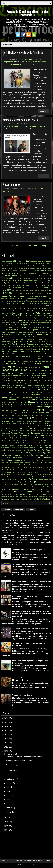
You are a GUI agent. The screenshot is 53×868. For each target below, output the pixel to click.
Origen (9, 431)
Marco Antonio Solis (37, 404)
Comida (4, 306)
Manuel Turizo (6, 404)
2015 (19, 261)
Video (14, 492)
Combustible (33, 303)
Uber (36, 487)
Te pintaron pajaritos (14, 477)
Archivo (31, 509)
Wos (8, 499)
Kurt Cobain (22, 385)
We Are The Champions (30, 497)
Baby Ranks (47, 276)
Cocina (18, 303)
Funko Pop (43, 351)
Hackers (9, 361)
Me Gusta (31, 410)
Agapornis (48, 263)
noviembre (11, 771)
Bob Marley (36, 285)
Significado (12, 467)
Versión (49, 489)
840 (6, 263)
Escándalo (39, 339)
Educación (12, 330)
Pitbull (29, 440)
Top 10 (4, 484)
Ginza (12, 356)
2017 (28, 261)
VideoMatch (22, 492)
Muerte (31, 415)
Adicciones (41, 263)
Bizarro (45, 283)
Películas (44, 435)
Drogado (10, 327)
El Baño (25, 332)
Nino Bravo (34, 423)
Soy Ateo (46, 470)
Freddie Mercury (32, 351)
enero (9, 812)
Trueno (26, 484)
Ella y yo (14, 337)
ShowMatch (38, 465)
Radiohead (11, 450)
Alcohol (30, 266)
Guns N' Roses (36, 359)
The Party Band (7, 482)
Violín (22, 494)
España (15, 342)
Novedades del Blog (9, 428)
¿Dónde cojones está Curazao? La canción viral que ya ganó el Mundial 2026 (32, 566)
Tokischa (49, 482)
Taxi (41, 474)
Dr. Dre (4, 327)
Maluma (32, 402)
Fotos (36, 59)
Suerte (46, 472)
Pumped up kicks (42, 445)
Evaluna (49, 342)
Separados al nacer (16, 129)
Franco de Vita (17, 349)
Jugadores (20, 383)
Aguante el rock (11, 184)
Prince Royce (34, 443)
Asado (26, 273)
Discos (12, 325)
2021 (6, 739)
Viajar (3, 492)
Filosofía (22, 346)
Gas (20, 354)
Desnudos (35, 320)
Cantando (5, 296)
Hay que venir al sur (27, 361)
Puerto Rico (7, 64)
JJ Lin (25, 378)
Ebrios (47, 327)
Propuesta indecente (14, 445)
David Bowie (18, 318)
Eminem (36, 337)
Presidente (27, 443)
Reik (3, 455)
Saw (38, 460)
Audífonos (43, 273)
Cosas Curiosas (18, 310)
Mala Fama (19, 402)
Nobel (37, 426)
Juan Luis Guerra (23, 380)
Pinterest (19, 440)
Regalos (31, 453)
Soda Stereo (25, 470)
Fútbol (49, 351)
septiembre (11, 779)
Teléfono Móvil (38, 477)
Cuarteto (44, 310)
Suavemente (39, 472)
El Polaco (5, 334)
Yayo (21, 499)
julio (8, 787)
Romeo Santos (7, 460)
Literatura (5, 397)
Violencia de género (8, 494)
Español (22, 342)
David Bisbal (10, 318)
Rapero (49, 450)
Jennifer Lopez (6, 378)
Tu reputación (14, 487)
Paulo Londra (22, 435)
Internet (14, 375)
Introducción (21, 376)
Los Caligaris (27, 397)
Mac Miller (40, 400)
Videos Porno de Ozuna (22, 695)
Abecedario (11, 263)
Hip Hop (10, 364)
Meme (22, 62)
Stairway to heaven (19, 472)
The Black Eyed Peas (45, 479)
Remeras (15, 455)
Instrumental (13, 373)
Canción (7, 293)
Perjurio (13, 438)
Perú (32, 438)
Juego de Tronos (11, 383)
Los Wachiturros (22, 400)
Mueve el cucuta (40, 415)
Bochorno (49, 285)
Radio (4, 450)
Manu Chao (48, 402)
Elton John (21, 337)
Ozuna (34, 62)
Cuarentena (35, 310)
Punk (50, 445)
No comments (28, 64)
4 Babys (49, 261)
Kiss (15, 385)
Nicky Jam (16, 423)
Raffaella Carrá (21, 450)
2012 (7, 261)
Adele (36, 263)
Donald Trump (47, 325)
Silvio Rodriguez (22, 467)
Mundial (15, 418)
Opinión (4, 431)
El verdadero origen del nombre (39, 334)
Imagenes (47, 367)
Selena (11, 463)
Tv (28, 487)
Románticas (47, 458)
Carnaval (4, 299)
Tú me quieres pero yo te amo (38, 484)
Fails (10, 344)
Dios (8, 325)
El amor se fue (26, 330)
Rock (37, 188)
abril (8, 800)
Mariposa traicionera (18, 407)
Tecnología (27, 477)
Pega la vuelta (34, 435)
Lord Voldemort (17, 397)
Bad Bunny (13, 278)
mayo (9, 796)
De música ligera (28, 318)
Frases (27, 349)
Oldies (49, 428)
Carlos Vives (47, 296)
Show (31, 465)
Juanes (4, 383)
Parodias (37, 433)
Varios (29, 489)
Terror (16, 479)
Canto (27, 296)
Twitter (32, 487)
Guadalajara (39, 356)
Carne (10, 299)
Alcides (25, 266)
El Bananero (18, 332)
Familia (24, 344)
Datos (3, 318)
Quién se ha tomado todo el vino (26, 448)
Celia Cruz (16, 299)
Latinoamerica (7, 395)
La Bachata (37, 385)
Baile (8, 280)
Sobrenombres (16, 470)
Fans (36, 344)
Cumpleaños (47, 313)
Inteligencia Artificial (45, 373)
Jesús (13, 378)
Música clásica (41, 418)
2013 (11, 261)
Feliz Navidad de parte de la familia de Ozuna (23, 54)
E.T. (43, 327)
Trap (26, 129)
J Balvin (32, 375)
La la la (25, 387)
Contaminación (25, 308)
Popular (7, 509)
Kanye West (34, 383)
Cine (50, 301)
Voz (11, 496)
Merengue (14, 413)
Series (50, 463)
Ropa (16, 460)
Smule (9, 470)
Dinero (4, 325)
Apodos (49, 271)
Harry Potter (15, 126)
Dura (39, 327)
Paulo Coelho (11, 435)
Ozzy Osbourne (47, 431)
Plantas (44, 440)
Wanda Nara (18, 497)
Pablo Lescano (6, 433)
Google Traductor (20, 356)
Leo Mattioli (25, 395)
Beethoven (12, 283)
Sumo (8, 474)
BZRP (9, 290)
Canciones (39, 293)
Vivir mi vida (40, 494)
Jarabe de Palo (46, 375)
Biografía (38, 283)
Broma (4, 290)
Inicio (29, 246)
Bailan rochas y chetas (26, 278)
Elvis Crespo (29, 337)
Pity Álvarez (36, 440)
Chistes (29, 301)
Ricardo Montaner (7, 458)
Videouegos (36, 492)
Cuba (50, 311)
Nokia (42, 426)
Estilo (43, 342)
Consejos (48, 306)
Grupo (32, 356)
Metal (21, 413)
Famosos (7, 126)
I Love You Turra (35, 367)
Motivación (25, 415)
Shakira (16, 465)
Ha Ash (4, 361)
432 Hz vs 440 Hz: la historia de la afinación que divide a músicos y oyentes (32, 630)
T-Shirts (23, 474)
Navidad (28, 62)
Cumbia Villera (35, 313)
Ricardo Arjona (37, 455)
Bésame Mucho (29, 283)
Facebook (4, 344)
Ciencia (46, 301)
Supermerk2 (15, 474)
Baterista (43, 280)
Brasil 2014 (48, 288)
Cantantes (29, 59)
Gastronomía (32, 354)
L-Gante (29, 385)
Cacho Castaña (24, 290)
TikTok (30, 482)
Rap (43, 450)
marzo (9, 804)
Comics (49, 303)
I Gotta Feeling (23, 367)
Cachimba (15, 290)
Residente (27, 455)
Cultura (19, 313)
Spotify (9, 472)
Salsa (29, 460)
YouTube (47, 499)
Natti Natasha (27, 421)
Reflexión (24, 453)
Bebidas (49, 280)
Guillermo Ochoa (7, 359)
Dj (22, 325)
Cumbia (26, 313)
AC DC (26, 263)
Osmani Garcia (31, 431)
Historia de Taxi (28, 364)
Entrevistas (30, 339)
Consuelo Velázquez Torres (10, 308)
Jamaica (38, 376)
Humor (41, 59)
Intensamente (6, 376)
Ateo (37, 273)
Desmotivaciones (23, 320)
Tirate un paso (41, 482)
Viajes (9, 492)
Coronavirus (6, 310)
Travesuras (14, 484)
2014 (15, 261)
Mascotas (31, 407)
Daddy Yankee (18, 315)
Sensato (28, 463)
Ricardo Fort (48, 455)
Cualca (27, 311)
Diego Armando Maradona (34, 323)
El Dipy (37, 332)
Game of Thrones (12, 354)
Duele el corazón (26, 327)
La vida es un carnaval (25, 392)
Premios (20, 443)
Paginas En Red (30, 864)
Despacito (43, 320)
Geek (43, 354)
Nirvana (46, 423)
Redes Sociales (15, 453)
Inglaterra (42, 370)
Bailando (37, 278)
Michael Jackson (45, 413)
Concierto (32, 306)
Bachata (5, 278)
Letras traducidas (46, 395)
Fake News (16, 344)
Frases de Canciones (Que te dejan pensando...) (28, 13)
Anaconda (24, 268)
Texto (21, 479)
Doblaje (32, 325)
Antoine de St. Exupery (32, 271)
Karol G (11, 385)
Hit (43, 364)
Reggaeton (17, 64)
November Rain (23, 428)
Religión (8, 455)
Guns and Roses (25, 359)
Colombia (24, 303)
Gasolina (24, 354)
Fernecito (9, 346)
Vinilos (43, 492)
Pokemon (4, 443)
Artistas (20, 273)
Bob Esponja (26, 285)
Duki (35, 327)
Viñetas (49, 492)
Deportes (12, 320)
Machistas (48, 400)
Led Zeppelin (16, 395)
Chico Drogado (12, 301)
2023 (36, 261)
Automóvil (15, 276)
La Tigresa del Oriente (25, 390)
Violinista (28, 494)
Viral (33, 494)
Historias (38, 364)
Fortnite (41, 346)
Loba (11, 397)
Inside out (5, 373)
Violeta (17, 494)
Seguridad (5, 463)
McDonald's (5, 410)
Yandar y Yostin (15, 499)
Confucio (40, 306)
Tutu (26, 487)
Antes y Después (18, 271)
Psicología (24, 445)
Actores (29, 124)
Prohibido (4, 445)
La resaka (13, 390)
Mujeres (8, 418)
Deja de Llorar (38, 318)
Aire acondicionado (16, 266)
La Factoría (18, 387)
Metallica (27, 413)
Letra (32, 395)
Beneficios (20, 283)
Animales (9, 271)
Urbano (9, 489)
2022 (6, 735)
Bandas (25, 280)
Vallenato (23, 489)
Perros (27, 438)
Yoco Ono (32, 499)
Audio (49, 273)
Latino (49, 392)
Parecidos (36, 126)
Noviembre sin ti (36, 428)
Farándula (42, 344)
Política (10, 443)
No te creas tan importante (23, 426)
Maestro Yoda (10, 402)
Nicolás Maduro (25, 423)
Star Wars (30, 472)
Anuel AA (43, 271)
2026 (44, 261)
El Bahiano (46, 330)
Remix (21, 455)
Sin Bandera (39, 467)
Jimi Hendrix (19, 378)
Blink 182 (11, 285)
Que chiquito (5, 448)
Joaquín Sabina (33, 378)
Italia (27, 375)
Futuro (4, 354)
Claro (7, 303)
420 (3, 263)
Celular (22, 299)
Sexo (10, 465)
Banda (19, 280)
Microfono (5, 415)
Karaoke (41, 383)
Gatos (39, 354)
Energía (42, 337)
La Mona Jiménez (40, 387)
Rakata (30, 450)
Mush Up (22, 418)
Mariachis (48, 404)
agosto (9, 783)
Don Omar (38, 325)
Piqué (24, 440)
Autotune (23, 276)
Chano (28, 299)
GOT (27, 356)
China (19, 301)
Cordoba (49, 308)
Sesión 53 (5, 465)
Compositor (23, 306)
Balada (13, 280)
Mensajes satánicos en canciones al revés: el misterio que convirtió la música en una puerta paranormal (32, 614)
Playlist (49, 440)
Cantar (22, 296)
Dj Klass (26, 325)
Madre (3, 402)
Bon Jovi (34, 288)
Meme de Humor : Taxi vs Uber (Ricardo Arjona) (32, 582)
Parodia (30, 433)
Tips (34, 482)
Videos (29, 492)
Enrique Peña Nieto (17, 339)
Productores (48, 443)
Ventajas (42, 489)
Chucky (40, 301)
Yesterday (26, 499)
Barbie (31, 280)
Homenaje (48, 364)
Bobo (43, 285)
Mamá (37, 402)
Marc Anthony (16, 404)
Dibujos (22, 322)
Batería (36, 280)
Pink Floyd (12, 440)
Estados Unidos (33, 342)
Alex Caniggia (37, 266)
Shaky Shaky (24, 465)
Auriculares (6, 276)
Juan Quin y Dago (45, 380)
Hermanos (37, 361)
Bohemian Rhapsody (8, 288)
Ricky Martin (18, 458)
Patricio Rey (44, 433)
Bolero (17, 288)
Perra (18, 438)
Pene (50, 435)
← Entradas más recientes (13, 246)
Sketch (4, 470)
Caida (31, 290)
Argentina (36, 124)
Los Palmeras (36, 397)
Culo (14, 313)
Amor (7, 268)
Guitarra (16, 359)
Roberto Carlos (33, 458)
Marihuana (5, 407)
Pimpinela (5, 440)
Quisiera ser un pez (44, 448)
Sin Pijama (48, 467)
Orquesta (15, 431)
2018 (32, 261)
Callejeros (43, 290)
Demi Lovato (48, 318)
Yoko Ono (39, 499)
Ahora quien (5, 266)
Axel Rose (38, 276)
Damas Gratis (37, 315)
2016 (23, 261)
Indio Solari (34, 370)
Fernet (16, 346)
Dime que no (47, 323)
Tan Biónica (29, 474)
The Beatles (33, 479)
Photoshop (42, 62)
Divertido (18, 325)
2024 (6, 726)
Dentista (4, 320)
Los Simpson (11, 400)
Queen (13, 448)
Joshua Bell (12, 380)
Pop (15, 443)
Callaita (36, 290)
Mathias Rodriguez (44, 407)
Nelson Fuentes (43, 421)
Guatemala (48, 356)
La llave (31, 387)
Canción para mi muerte (23, 293)
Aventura (31, 276)
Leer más (43, 111)
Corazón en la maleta (38, 308)
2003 (3, 261)
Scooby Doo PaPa (46, 460)
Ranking (37, 450)
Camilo (49, 290)
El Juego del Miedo (46, 332)
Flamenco (29, 346)
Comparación (12, 306)
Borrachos (40, 288)
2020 (6, 743)
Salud (34, 460)
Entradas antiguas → (43, 246)
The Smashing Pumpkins (20, 482)
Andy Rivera (43, 268)
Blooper (18, 285)
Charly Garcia (42, 299)
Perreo (22, 438)
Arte (14, 273)
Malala (26, 402)
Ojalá (44, 428)
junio (8, 791)
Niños (41, 423)
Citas (3, 303)
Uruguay (15, 489)
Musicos (12, 421)
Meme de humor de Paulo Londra (20, 120)
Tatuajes (36, 474)
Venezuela (35, 489)
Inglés (49, 370)
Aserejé (31, 273)
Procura (41, 443)
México (34, 413)
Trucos (21, 484)
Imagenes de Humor (11, 62)
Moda (19, 415)
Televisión (4, 479)
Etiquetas (19, 509)
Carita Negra (38, 296)
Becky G (5, 283)
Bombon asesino (26, 288)
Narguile (19, 421)
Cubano (4, 313)
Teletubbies (48, 477)
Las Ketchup (41, 392)
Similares (31, 467)
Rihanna (25, 458)
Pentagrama (5, 438)
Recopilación (5, 453)
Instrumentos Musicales (28, 373)
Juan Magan (34, 380)
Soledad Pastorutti (36, 470)
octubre (10, 775)
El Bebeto (31, 332)
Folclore (36, 346)
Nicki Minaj (9, 423)
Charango (33, 299)
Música (30, 418)
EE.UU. (19, 330)
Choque (35, 301)
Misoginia (13, 415)
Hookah (4, 367)
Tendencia (11, 479)
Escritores (48, 339)
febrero (9, 808)
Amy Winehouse (14, 268)
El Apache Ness (36, 330)
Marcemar (26, 404)
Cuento (9, 313)
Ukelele (40, 487)
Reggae (37, 453)
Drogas (16, 327)
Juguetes (27, 383)
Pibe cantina (47, 438)
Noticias (48, 426)
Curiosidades (6, 315)
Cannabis (49, 293)
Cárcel (31, 296)
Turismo (21, 487)
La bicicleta (45, 385)
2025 (40, 261)
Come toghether (42, 303)
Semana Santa (19, 463)
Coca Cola (12, 303)
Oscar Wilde (23, 431)
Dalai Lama (28, 315)
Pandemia (15, 433)
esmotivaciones (6, 342)
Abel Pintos (19, 263)
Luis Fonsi (32, 400)
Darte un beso (47, 315)
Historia (17, 363)
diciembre (10, 754)
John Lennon (43, 378)
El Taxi (23, 334)
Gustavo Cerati (47, 359)
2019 (6, 747)
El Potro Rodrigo (14, 334)
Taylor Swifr (46, 474)
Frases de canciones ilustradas (13, 351)
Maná (42, 402)
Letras (38, 395)
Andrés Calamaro (33, 268)
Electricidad (6, 337)
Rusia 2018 (22, 460)
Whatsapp (42, 497)
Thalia (26, 479)
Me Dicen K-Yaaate (18, 410)
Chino (24, 301)
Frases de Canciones (41, 349)
